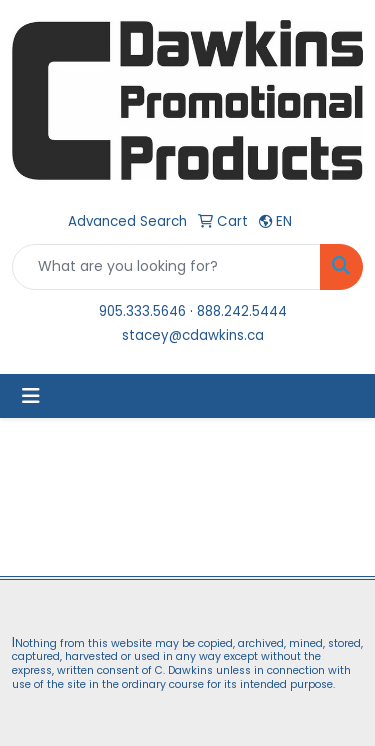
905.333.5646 (142, 311)
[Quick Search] (166, 267)
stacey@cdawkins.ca (193, 335)
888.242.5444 (242, 311)
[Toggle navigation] (31, 396)
